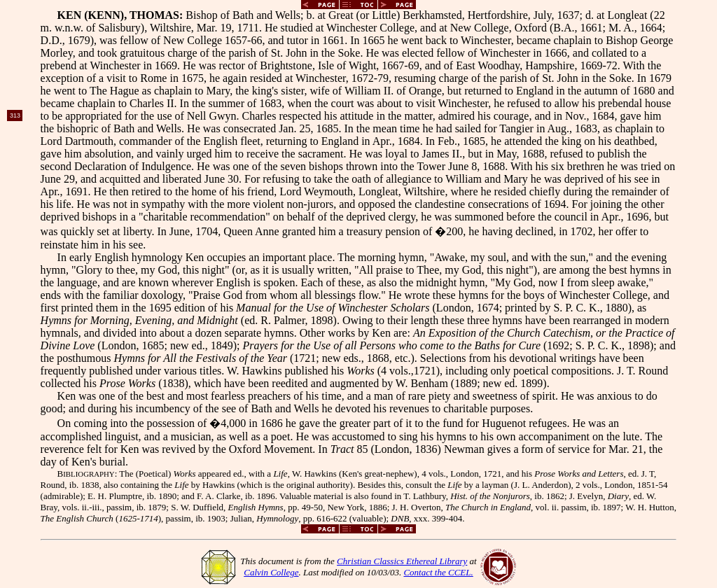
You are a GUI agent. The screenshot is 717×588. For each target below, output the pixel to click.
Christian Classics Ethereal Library (402, 561)
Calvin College (271, 572)
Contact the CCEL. (438, 572)
